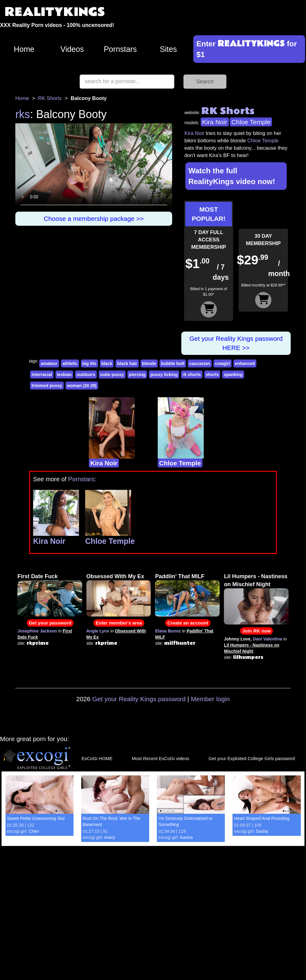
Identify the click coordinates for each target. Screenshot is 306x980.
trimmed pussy (47, 386)
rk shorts (192, 375)
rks (23, 114)
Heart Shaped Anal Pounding (262, 818)
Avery (110, 837)
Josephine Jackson (37, 631)
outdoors (86, 375)
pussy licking (164, 375)
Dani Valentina (267, 639)
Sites (168, 49)
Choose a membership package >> (94, 219)
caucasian (200, 363)
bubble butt (173, 363)
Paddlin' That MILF (180, 576)
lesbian (64, 375)
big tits (89, 363)
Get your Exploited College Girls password (252, 758)
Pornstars (120, 49)
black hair (127, 363)
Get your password (50, 623)
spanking (233, 375)
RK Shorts (50, 98)
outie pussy (112, 375)
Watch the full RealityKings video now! (232, 176)
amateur (49, 363)
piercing (137, 375)
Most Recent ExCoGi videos (161, 758)
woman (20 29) (82, 386)
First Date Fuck (38, 576)
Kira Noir (215, 122)
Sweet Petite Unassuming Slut (36, 818)
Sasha (262, 831)
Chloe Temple (251, 122)
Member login (210, 699)
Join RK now (257, 631)
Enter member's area (119, 623)
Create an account (188, 623)
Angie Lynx (98, 631)
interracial (42, 375)
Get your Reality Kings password (139, 699)
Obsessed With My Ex (115, 576)
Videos (72, 49)
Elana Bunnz (168, 631)
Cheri (34, 831)
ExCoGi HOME (97, 758)
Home (24, 49)
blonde (149, 363)
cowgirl (223, 363)
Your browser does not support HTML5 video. (94, 167)
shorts (212, 375)
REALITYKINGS (55, 12)
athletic (70, 363)
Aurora (186, 837)
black (107, 363)
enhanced (245, 363)
